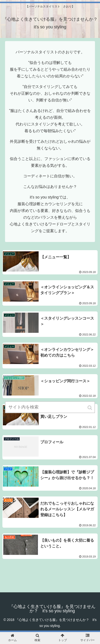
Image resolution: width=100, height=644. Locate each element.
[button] (90, 408)
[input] (50, 407)
